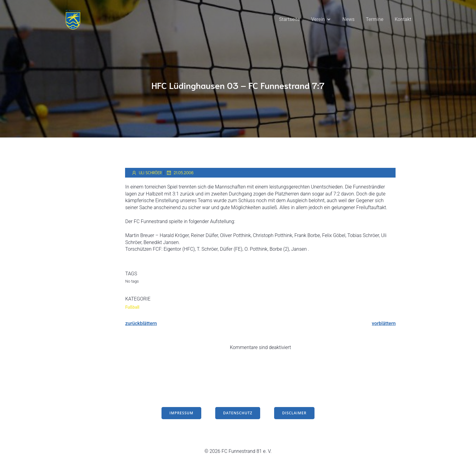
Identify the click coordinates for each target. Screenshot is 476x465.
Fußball (132, 308)
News (348, 20)
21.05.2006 (180, 174)
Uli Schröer (146, 174)
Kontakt (403, 20)
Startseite (289, 20)
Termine (375, 20)
